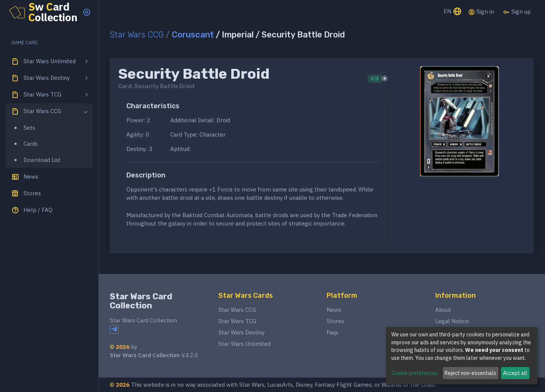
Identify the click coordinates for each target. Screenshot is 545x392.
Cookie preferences (415, 373)
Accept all (515, 373)
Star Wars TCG (237, 321)
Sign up (517, 12)
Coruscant (193, 35)
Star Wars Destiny (241, 332)
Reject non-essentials (470, 373)
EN (453, 12)
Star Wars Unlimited (244, 344)
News (334, 310)
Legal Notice (452, 321)
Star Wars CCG (137, 35)
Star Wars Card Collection (141, 301)
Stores (335, 321)
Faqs (332, 332)
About (443, 310)
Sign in (481, 12)
